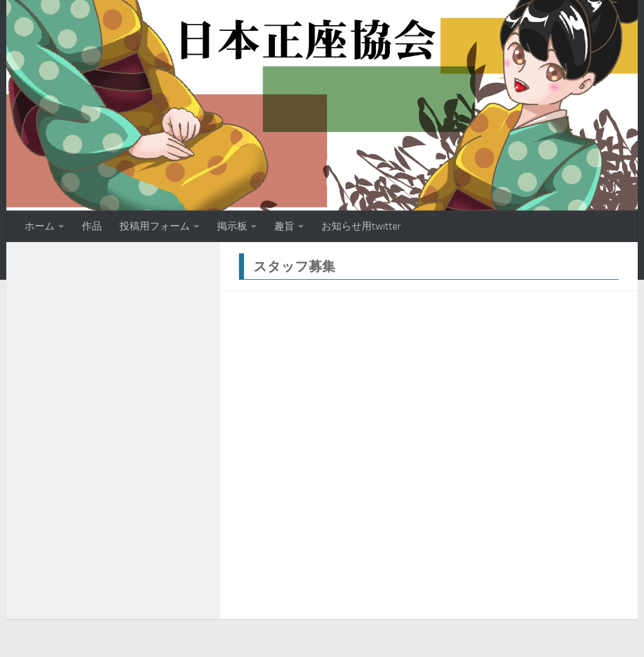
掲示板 (232, 226)
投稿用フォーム (155, 226)
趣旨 (284, 226)
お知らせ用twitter (361, 226)
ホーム (40, 226)
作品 (92, 226)
